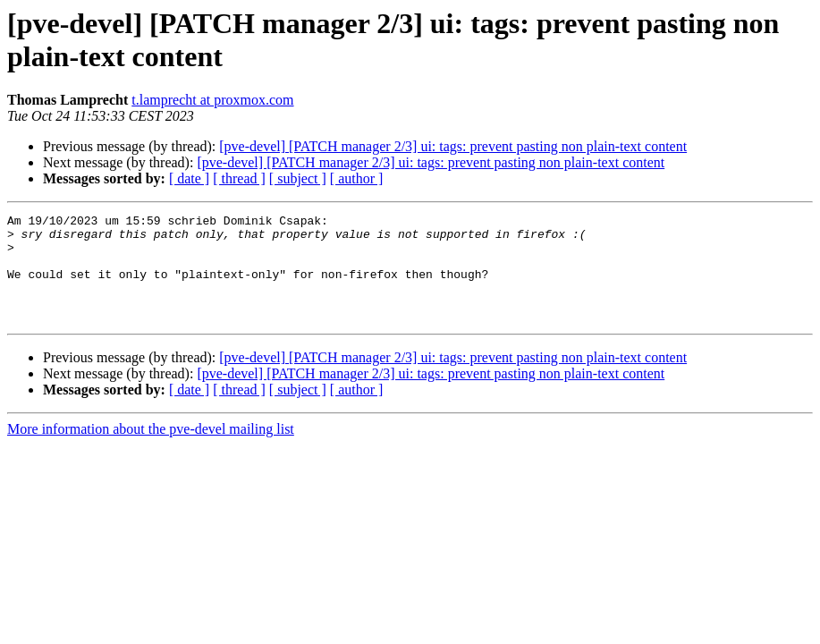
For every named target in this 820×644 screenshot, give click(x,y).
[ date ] (189, 178)
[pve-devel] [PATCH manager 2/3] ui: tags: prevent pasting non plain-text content (453, 146)
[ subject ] (298, 178)
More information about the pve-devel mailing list (151, 450)
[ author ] (357, 178)
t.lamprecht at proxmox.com (212, 100)
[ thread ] (239, 178)
